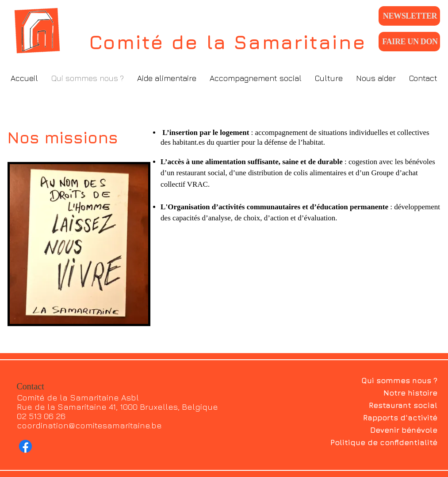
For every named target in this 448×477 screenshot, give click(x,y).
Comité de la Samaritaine (228, 42)
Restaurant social (403, 405)
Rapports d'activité (400, 418)
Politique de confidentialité (384, 442)
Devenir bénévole (404, 430)
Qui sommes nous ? (399, 381)
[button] (167, 78)
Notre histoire (410, 393)
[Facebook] (25, 446)
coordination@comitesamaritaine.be (89, 425)
